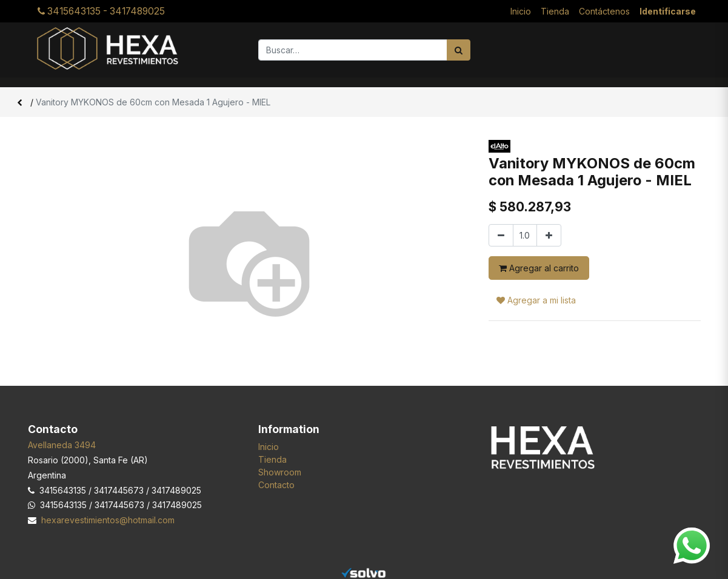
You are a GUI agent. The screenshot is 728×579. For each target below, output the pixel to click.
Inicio (269, 447)
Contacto (276, 485)
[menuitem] (521, 11)
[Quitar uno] (501, 235)
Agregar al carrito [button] (539, 268)
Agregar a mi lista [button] (536, 300)
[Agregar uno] (549, 235)
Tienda (272, 459)
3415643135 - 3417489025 (101, 11)
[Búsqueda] (459, 50)
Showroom (280, 472)
